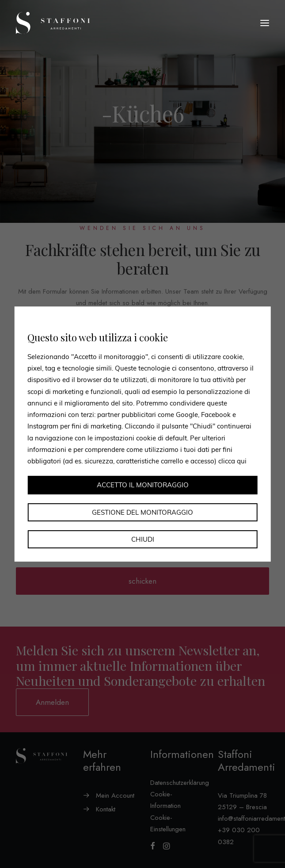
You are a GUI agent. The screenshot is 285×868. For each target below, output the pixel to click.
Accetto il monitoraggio (143, 485)
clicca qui (232, 461)
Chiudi (143, 539)
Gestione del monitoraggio (142, 512)
